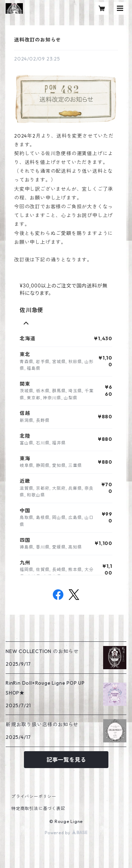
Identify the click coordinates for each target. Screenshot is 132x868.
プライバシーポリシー (34, 796)
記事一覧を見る (66, 760)
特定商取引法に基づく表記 (38, 808)
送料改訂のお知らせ (37, 40)
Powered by (66, 833)
